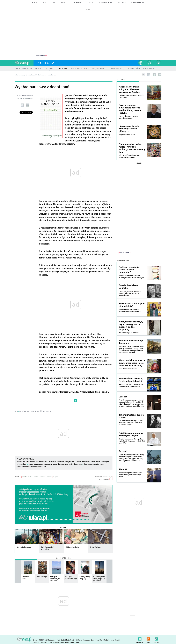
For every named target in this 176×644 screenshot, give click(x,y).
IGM (40, 638)
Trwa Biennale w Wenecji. (128, 365)
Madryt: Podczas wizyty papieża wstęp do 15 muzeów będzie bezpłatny (55, 463)
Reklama (79, 638)
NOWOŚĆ (38, 410)
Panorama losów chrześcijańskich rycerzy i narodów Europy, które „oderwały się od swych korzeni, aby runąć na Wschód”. (131, 345)
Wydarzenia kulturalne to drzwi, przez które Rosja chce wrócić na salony (132, 359)
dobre (49, 475)
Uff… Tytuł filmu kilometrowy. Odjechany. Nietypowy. (130, 155)
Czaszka (123, 393)
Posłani (123, 447)
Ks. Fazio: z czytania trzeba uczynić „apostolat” (129, 265)
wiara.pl (24, 61)
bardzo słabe (27, 475)
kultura (46, 61)
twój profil (150, 61)
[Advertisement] (88, 32)
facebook (154, 73)
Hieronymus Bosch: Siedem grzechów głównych (129, 127)
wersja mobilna (138, 3)
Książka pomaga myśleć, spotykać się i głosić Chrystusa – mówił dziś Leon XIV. (132, 437)
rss (149, 73)
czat (54, 3)
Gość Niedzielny (106, 3)
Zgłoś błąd (156, 637)
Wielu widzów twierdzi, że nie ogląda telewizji (131, 376)
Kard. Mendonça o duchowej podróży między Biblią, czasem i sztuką (130, 107)
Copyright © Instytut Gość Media (45, 641)
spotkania (77, 3)
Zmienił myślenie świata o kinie (131, 412)
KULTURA (30, 410)
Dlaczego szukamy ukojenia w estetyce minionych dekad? (130, 306)
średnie (42, 475)
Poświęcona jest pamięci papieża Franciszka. (131, 95)
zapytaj (64, 3)
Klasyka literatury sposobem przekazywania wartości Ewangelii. (132, 272)
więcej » (36, 549)
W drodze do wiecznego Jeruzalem (131, 338)
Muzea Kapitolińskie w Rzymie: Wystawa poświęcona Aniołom (130, 88)
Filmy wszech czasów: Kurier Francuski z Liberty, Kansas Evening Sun (132, 147)
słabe (36, 475)
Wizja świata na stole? (127, 133)
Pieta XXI (123, 465)
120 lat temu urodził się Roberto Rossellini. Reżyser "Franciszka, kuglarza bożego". (131, 419)
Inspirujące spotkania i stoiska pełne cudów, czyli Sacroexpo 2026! (130, 470)
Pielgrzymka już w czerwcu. (129, 329)
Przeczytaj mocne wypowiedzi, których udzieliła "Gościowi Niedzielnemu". (130, 289)
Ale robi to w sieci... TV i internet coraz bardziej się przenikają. (131, 381)
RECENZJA (47, 410)
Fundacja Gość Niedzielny (93, 638)
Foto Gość (70, 638)
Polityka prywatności (112, 638)
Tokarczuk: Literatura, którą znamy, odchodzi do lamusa (69, 460)
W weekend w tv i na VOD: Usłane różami (32, 460)
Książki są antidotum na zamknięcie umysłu (131, 430)
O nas (35, 638)
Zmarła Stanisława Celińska (128, 282)
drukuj (27, 103)
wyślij (22, 103)
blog (45, 3)
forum (35, 3)
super (55, 475)
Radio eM (90, 3)
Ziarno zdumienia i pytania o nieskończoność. (129, 116)
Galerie (64, 526)
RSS (148, 637)
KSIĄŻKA (22, 410)
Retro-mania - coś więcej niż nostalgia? (132, 301)
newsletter (140, 637)
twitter (160, 73)
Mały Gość (122, 3)
